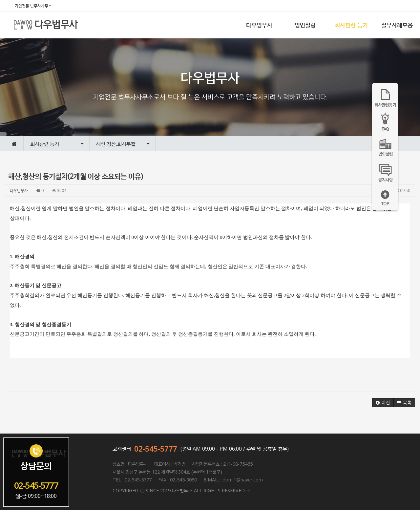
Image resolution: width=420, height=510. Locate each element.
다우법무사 (259, 25)
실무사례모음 (397, 25)
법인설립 (305, 25)
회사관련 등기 (351, 25)
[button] (383, 403)
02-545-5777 (156, 449)
